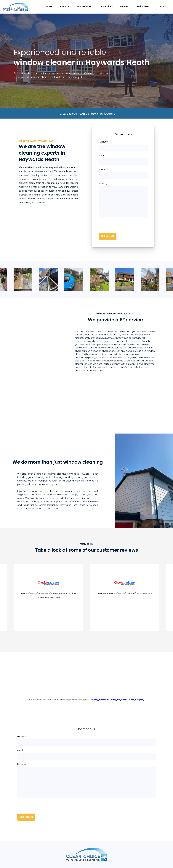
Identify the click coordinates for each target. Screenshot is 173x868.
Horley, (113, 700)
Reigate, (140, 700)
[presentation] (119, 225)
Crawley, (94, 700)
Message (104, 183)
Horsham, (104, 700)
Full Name (104, 142)
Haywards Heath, (126, 700)
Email (101, 156)
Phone (102, 169)
